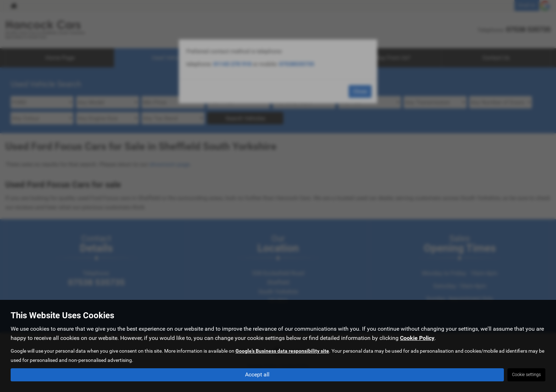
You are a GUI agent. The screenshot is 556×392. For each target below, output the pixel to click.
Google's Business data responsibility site (282, 351)
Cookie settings (526, 375)
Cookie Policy (417, 338)
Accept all (257, 374)
